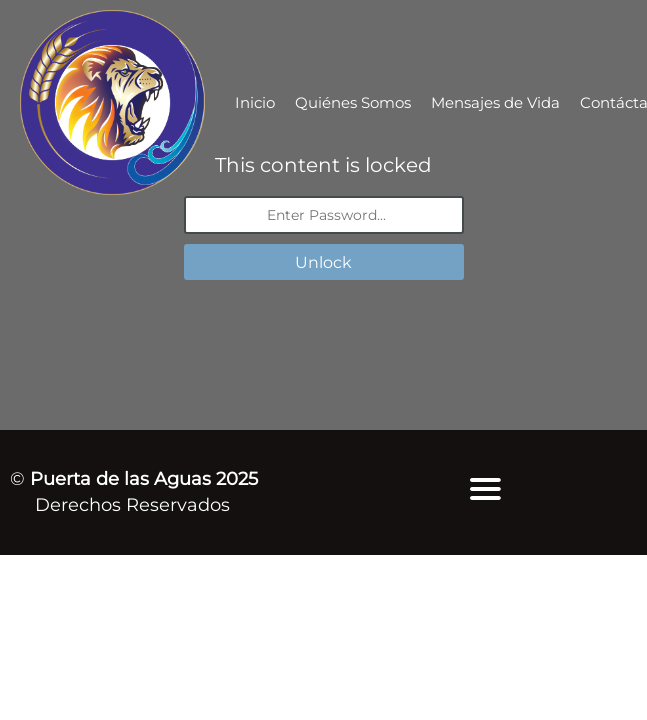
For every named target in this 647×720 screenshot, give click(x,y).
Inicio (255, 102)
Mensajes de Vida (495, 102)
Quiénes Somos (353, 102)
